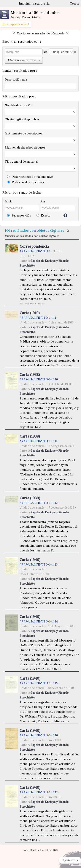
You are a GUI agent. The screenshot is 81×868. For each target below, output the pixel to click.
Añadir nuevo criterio (24, 60)
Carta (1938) (30, 375)
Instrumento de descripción (24, 133)
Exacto (43, 216)
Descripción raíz (16, 80)
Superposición (19, 216)
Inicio (9, 201)
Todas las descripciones (25, 182)
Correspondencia (34, 246)
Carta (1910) (30, 313)
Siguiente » (70, 860)
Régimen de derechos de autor (25, 148)
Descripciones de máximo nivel (30, 177)
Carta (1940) (30, 560)
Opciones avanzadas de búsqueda (40, 33)
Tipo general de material (21, 162)
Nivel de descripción (18, 105)
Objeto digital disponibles (22, 119)
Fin (43, 201)
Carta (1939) (30, 498)
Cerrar (75, 3)
